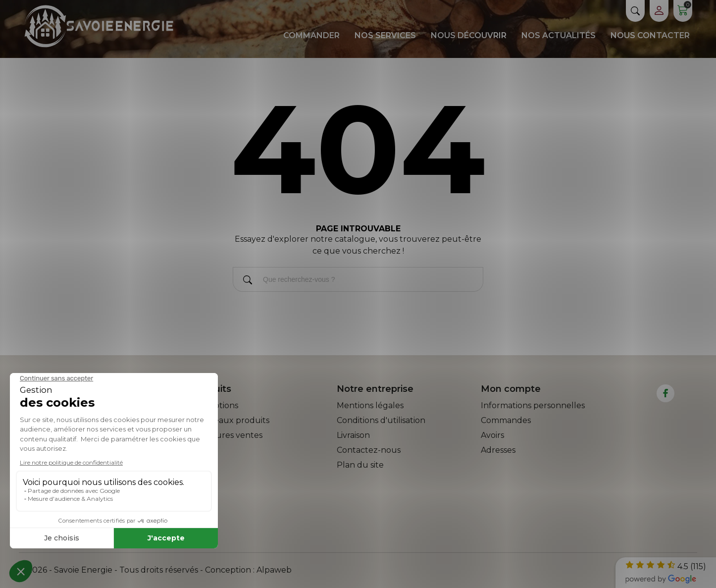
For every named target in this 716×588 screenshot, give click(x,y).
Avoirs (492, 435)
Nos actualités (559, 35)
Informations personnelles (533, 405)
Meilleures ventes (227, 435)
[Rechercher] (248, 282)
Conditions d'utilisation (381, 420)
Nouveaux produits (231, 420)
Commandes (506, 420)
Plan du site (360, 465)
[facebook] (666, 393)
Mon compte (511, 389)
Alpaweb (274, 570)
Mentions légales (370, 405)
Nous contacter (650, 35)
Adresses (498, 450)
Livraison (353, 435)
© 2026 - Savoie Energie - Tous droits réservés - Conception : (138, 570)
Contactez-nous (369, 450)
